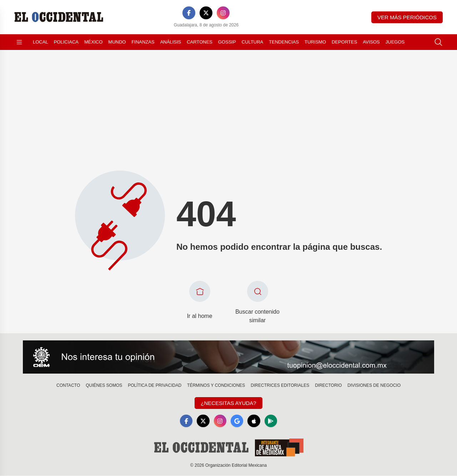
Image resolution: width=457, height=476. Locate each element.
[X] (206, 13)
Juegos (395, 42)
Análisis (171, 42)
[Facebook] (189, 13)
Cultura (252, 42)
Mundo (117, 42)
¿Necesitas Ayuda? (228, 403)
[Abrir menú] (19, 42)
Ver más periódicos (407, 17)
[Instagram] (223, 13)
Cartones (200, 42)
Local (41, 42)
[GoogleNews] (237, 421)
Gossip (227, 42)
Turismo (315, 42)
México (93, 42)
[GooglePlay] (271, 421)
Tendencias (284, 42)
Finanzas (143, 42)
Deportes (344, 42)
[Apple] (254, 421)
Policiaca (66, 42)
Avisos (371, 42)
